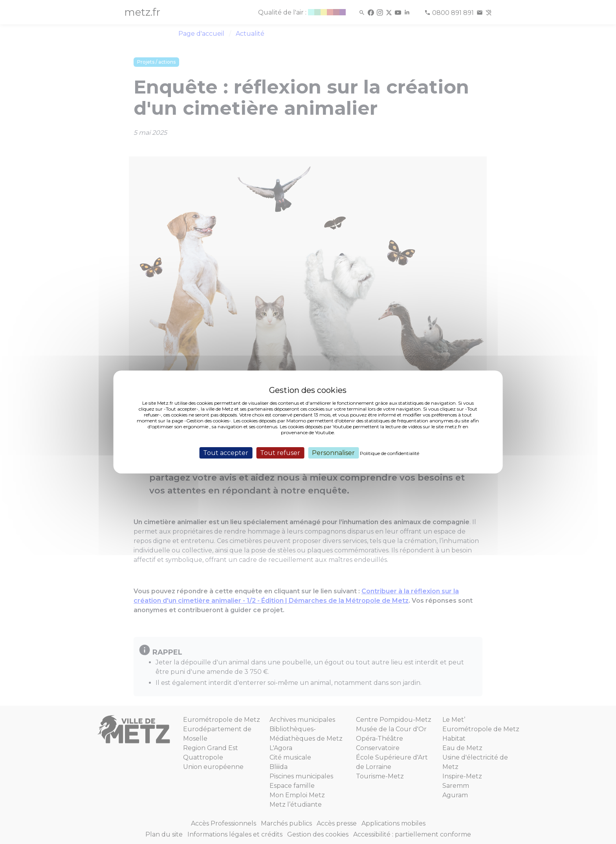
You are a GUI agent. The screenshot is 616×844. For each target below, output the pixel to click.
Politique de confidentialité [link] (390, 453)
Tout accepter (226, 453)
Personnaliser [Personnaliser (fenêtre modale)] (333, 453)
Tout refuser (280, 453)
